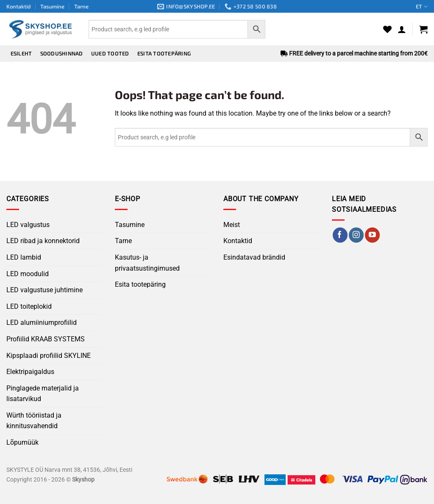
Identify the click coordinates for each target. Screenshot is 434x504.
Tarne (81, 6)
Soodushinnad (62, 53)
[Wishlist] (387, 29)
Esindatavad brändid (254, 257)
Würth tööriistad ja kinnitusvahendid (34, 421)
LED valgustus (28, 225)
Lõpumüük (22, 442)
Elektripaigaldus (30, 372)
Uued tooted (110, 53)
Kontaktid (19, 6)
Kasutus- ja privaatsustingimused (147, 263)
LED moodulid (28, 274)
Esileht (21, 53)
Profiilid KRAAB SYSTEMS (46, 339)
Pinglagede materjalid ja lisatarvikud (43, 394)
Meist (232, 225)
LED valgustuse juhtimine (45, 290)
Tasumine (52, 6)
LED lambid (24, 257)
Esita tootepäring (164, 53)
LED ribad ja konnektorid (43, 241)
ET (422, 7)
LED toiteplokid (29, 306)
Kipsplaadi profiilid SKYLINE (49, 356)
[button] (402, 29)
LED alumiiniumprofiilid (42, 323)
